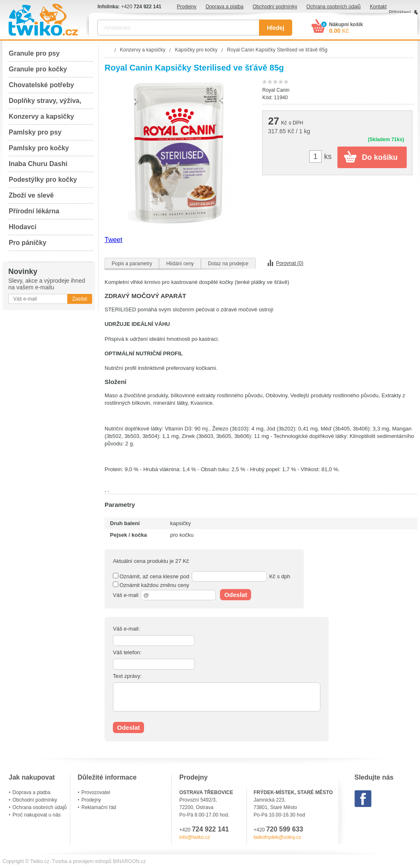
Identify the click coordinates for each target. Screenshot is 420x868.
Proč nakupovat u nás (37, 815)
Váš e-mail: (126, 629)
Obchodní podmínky (275, 7)
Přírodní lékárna (34, 211)
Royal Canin (276, 90)
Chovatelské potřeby (41, 85)
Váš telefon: (127, 652)
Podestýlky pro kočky (43, 180)
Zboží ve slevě (31, 195)
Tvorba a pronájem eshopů (82, 861)
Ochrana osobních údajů (333, 7)
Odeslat (236, 595)
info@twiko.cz (195, 837)
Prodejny (187, 7)
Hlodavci (23, 227)
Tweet (114, 240)
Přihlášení (400, 12)
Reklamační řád (99, 807)
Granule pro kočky (38, 69)
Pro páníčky (28, 243)
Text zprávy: (127, 676)
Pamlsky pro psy (35, 132)
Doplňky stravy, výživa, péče (45, 103)
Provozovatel (96, 792)
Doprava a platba (224, 7)
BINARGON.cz (129, 861)
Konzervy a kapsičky (41, 116)
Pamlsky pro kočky (39, 148)
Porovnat (290, 263)
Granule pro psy (34, 53)
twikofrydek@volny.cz (277, 837)
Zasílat (80, 299)
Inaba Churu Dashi (38, 164)
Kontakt (378, 7)
